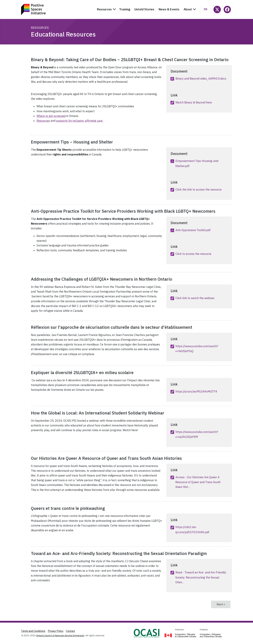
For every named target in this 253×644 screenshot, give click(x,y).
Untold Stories (144, 9)
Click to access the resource (193, 254)
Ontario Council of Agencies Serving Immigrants (60, 635)
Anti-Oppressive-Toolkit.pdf (193, 230)
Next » (224, 604)
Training (125, 9)
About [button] (188, 9)
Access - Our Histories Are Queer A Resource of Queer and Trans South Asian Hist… (198, 482)
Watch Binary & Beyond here (194, 102)
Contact (70, 631)
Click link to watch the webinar (195, 298)
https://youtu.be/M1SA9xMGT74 (196, 391)
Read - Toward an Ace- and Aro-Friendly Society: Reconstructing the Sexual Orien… (201, 577)
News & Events (169, 9)
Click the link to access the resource (199, 189)
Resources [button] (104, 9)
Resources (40, 28)
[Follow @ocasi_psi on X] (217, 9)
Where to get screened (51, 116)
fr (206, 9)
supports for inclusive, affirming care (80, 121)
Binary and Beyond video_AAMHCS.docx (201, 79)
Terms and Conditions (33, 631)
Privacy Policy (56, 631)
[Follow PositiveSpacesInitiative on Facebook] (227, 9)
